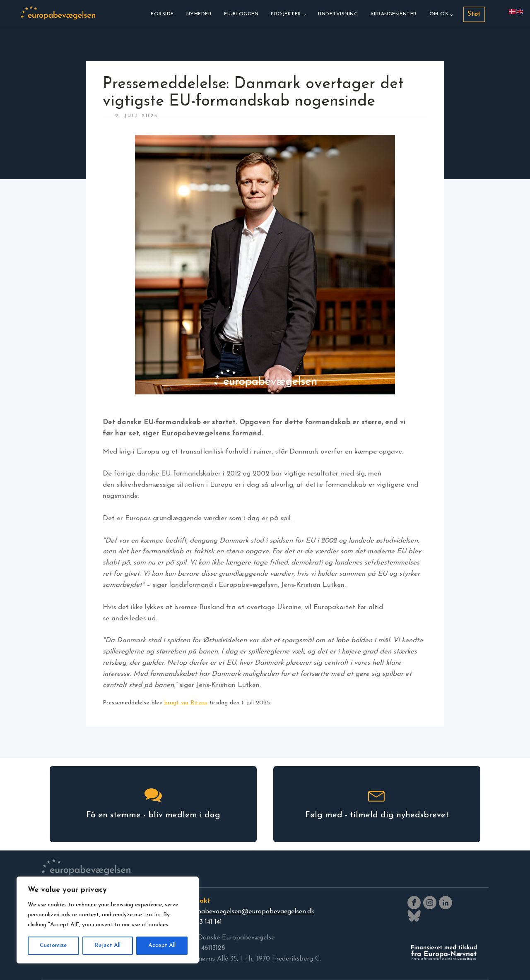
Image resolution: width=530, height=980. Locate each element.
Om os (439, 14)
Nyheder (199, 14)
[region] (108, 920)
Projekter (286, 14)
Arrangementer (394, 14)
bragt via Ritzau (186, 703)
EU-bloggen (241, 14)
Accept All (162, 945)
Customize (53, 945)
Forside (162, 14)
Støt (474, 14)
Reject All (107, 945)
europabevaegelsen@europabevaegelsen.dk (249, 912)
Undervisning (338, 14)
